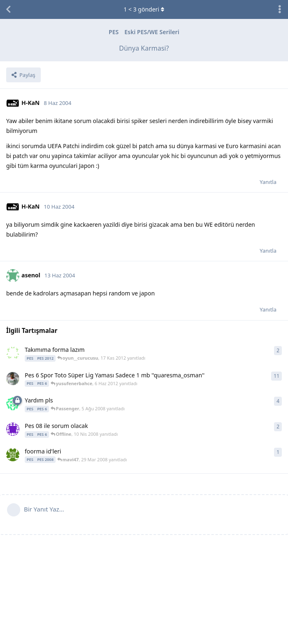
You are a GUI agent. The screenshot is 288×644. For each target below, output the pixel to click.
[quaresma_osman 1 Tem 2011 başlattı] (13, 379)
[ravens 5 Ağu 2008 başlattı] (13, 404)
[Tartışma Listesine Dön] (8, 9)
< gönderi (144, 9)
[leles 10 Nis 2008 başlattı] (13, 429)
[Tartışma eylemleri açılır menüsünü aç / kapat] (280, 9)
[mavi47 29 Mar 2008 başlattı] (13, 455)
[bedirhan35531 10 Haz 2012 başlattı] (13, 353)
